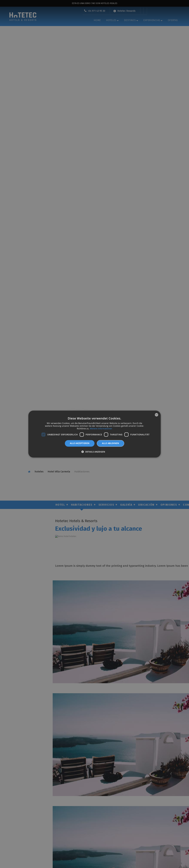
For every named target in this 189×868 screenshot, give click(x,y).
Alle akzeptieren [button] (80, 443)
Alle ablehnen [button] (110, 443)
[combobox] (156, 415)
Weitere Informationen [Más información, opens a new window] (101, 428)
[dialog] (94, 434)
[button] (94, 452)
